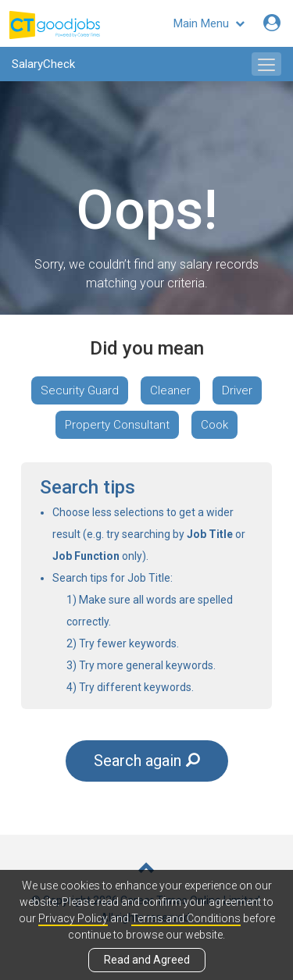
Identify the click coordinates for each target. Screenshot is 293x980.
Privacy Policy (73, 918)
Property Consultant (117, 425)
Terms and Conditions (186, 918)
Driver (237, 390)
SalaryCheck (43, 64)
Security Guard (80, 390)
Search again (147, 761)
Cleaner (170, 390)
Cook (214, 425)
